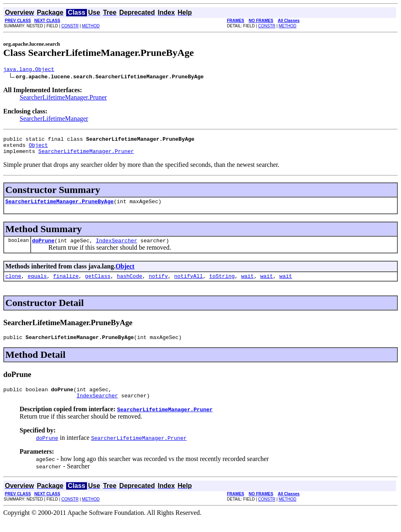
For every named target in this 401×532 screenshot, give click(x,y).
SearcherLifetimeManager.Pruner (63, 99)
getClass (98, 284)
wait (247, 284)
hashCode (129, 284)
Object (38, 149)
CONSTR (70, 26)
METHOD (91, 26)
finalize (66, 284)
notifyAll (189, 284)
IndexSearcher (117, 248)
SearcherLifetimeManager (54, 120)
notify (158, 284)
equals (37, 284)
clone (13, 284)
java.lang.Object (29, 70)
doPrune (43, 248)
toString (222, 284)
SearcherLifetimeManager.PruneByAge (59, 207)
